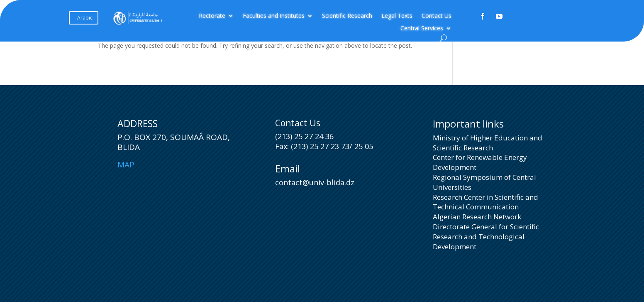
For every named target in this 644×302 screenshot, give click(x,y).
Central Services (422, 29)
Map (126, 165)
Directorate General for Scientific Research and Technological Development (486, 237)
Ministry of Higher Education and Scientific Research (488, 143)
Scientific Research (347, 16)
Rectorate (212, 16)
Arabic (85, 18)
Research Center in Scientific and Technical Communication (485, 202)
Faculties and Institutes (274, 16)
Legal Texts (397, 16)
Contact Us (437, 16)
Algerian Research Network (477, 217)
